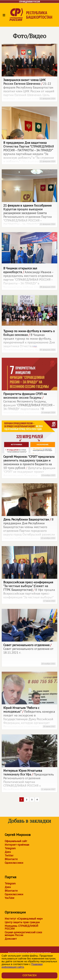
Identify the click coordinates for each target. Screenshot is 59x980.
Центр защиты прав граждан (22, 922)
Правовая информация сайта (22, 966)
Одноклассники (14, 863)
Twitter (9, 856)
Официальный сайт (16, 841)
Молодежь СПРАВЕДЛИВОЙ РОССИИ (21, 927)
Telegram (10, 848)
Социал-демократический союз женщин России (23, 934)
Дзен (8, 852)
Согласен (29, 975)
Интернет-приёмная (17, 845)
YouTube (10, 898)
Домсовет (11, 939)
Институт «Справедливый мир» (24, 919)
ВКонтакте (11, 859)
